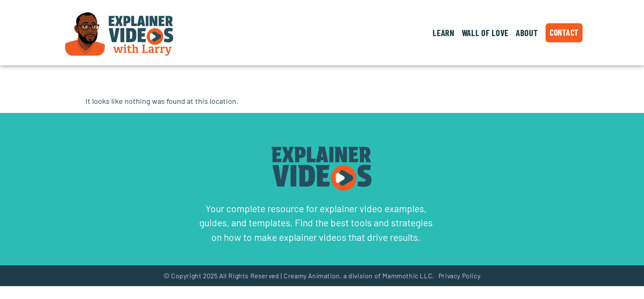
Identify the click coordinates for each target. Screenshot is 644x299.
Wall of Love (485, 33)
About (527, 33)
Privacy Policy (459, 276)
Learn (444, 33)
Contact (564, 32)
